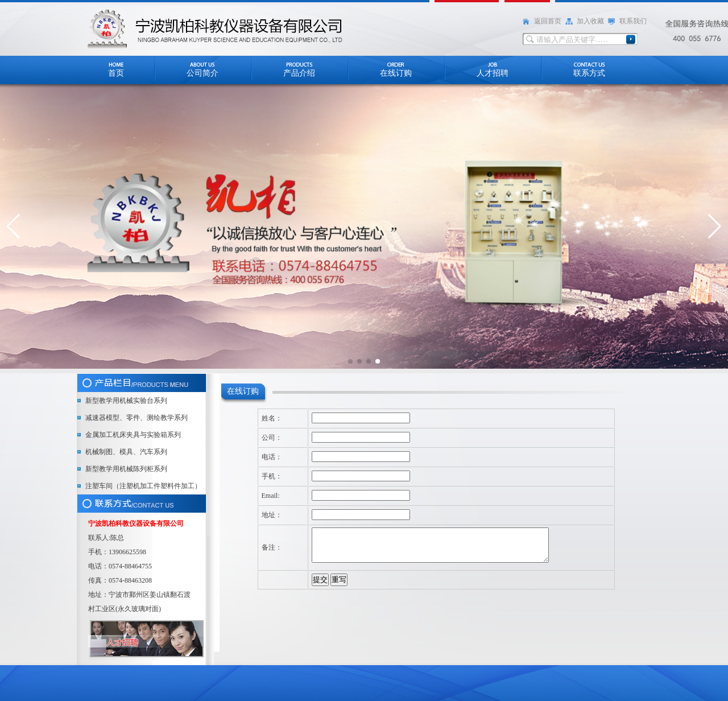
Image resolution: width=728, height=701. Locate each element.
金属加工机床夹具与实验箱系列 (133, 435)
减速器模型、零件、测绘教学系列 (136, 418)
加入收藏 (590, 21)
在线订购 (396, 73)
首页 (116, 73)
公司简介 (202, 73)
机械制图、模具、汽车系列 (126, 452)
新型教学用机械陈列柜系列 (126, 469)
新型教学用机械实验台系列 (126, 401)
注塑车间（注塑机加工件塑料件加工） (143, 486)
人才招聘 (493, 73)
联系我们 (633, 21)
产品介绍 (299, 73)
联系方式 (589, 73)
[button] (13, 226)
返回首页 (548, 21)
